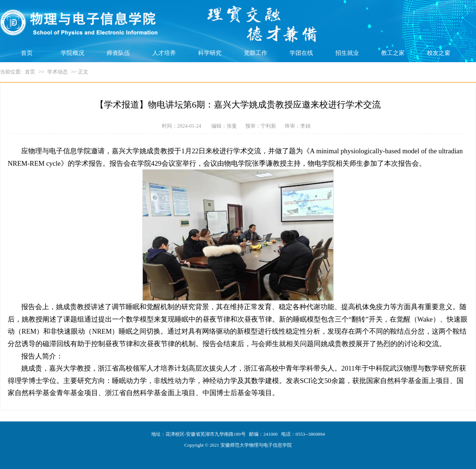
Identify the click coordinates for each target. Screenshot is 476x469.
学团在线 (301, 53)
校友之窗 (439, 53)
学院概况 (72, 53)
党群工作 (256, 53)
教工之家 (393, 53)
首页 (27, 53)
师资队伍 (118, 53)
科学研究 (210, 53)
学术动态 (57, 72)
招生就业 (347, 53)
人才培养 (164, 53)
